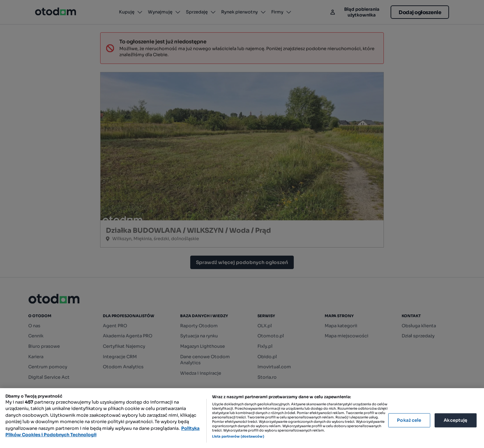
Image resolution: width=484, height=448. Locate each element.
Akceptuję (455, 420)
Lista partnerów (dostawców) (238, 436)
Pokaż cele (409, 420)
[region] (242, 418)
